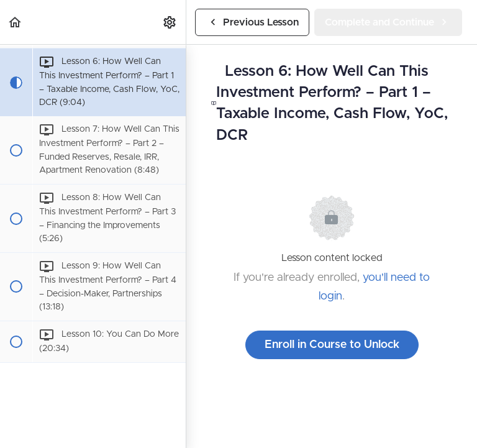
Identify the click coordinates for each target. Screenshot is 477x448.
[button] (16, 22)
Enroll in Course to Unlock (332, 345)
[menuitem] (170, 22)
